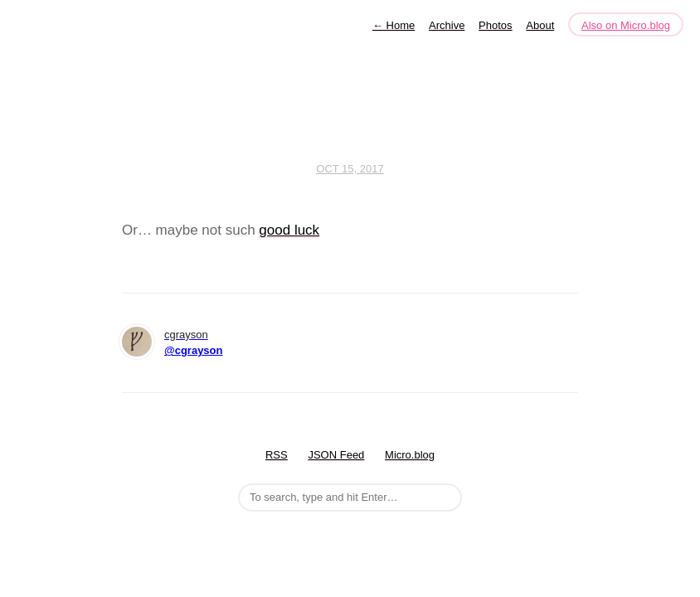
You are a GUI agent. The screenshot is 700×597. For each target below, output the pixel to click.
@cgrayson (193, 350)
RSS (277, 455)
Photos (495, 25)
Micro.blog (410, 455)
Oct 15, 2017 (350, 169)
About (540, 25)
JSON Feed (336, 455)
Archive (447, 25)
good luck (289, 230)
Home (394, 25)
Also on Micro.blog (626, 25)
